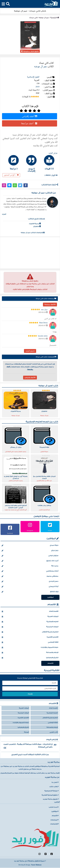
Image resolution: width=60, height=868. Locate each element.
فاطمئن (37, 226)
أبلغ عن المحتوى (11, 175)
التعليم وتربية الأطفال (30, 632)
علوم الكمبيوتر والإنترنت (30, 648)
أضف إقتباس (30, 116)
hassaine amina (43, 336)
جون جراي (30, 551)
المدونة (26, 732)
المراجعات (55, 820)
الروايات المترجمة (30, 627)
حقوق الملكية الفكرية (50, 795)
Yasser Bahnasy (36, 865)
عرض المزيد (53, 153)
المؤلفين (51, 538)
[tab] (48, 162)
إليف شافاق (30, 592)
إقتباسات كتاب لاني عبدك (46, 357)
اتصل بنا (55, 782)
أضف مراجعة (30, 123)
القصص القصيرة (30, 637)
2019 (37, 87)
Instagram (30, 530)
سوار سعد (44, 310)
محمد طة (30, 566)
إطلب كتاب (54, 787)
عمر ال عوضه (44, 18)
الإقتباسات (55, 824)
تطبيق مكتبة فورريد (51, 799)
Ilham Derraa (43, 323)
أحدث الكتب (54, 807)
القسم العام (30, 611)
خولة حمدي (30, 545)
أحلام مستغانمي (30, 571)
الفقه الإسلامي (30, 642)
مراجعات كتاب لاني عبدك (46, 299)
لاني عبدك (33, 18)
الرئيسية (55, 18)
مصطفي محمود (30, 576)
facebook (10, 533)
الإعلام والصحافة (30, 653)
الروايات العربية (30, 617)
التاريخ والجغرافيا (30, 658)
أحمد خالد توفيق (30, 561)
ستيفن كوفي (30, 556)
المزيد (4, 214)
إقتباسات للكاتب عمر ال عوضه (33, 233)
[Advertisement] (30, 253)
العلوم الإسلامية (33, 77)
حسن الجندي (30, 582)
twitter (50, 530)
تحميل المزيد (30, 351)
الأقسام (52, 604)
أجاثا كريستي (30, 587)
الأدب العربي (54, 732)
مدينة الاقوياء (35, 224)
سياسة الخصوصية (52, 791)
